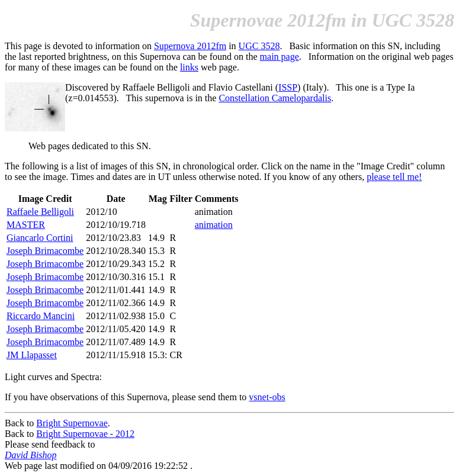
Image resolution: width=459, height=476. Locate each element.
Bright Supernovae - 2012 (85, 434)
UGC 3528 (259, 46)
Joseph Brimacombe (45, 251)
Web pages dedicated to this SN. (90, 146)
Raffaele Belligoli (40, 212)
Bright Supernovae (72, 423)
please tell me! (394, 177)
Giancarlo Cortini (40, 238)
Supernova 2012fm (190, 46)
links (189, 67)
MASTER (26, 225)
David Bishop (31, 455)
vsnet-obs (267, 397)
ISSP (288, 87)
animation (214, 225)
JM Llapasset (32, 355)
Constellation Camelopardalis (275, 98)
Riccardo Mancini (41, 316)
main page (280, 57)
